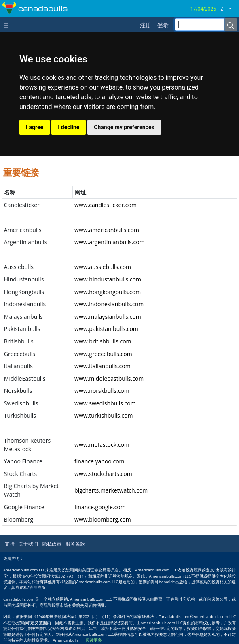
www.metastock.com (102, 445)
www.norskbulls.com (102, 391)
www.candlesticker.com (106, 205)
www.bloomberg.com (103, 519)
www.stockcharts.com (103, 474)
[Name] (231, 25)
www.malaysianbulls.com (108, 317)
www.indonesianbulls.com (109, 304)
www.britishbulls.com (103, 341)
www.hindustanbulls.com (108, 279)
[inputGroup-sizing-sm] (199, 25)
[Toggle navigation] (8, 25)
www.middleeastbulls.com (109, 379)
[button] (229, 9)
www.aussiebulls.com (103, 267)
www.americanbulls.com (107, 230)
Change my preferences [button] (124, 127)
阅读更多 (94, 640)
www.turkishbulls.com (104, 415)
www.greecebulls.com (103, 354)
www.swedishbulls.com (105, 403)
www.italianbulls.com (103, 366)
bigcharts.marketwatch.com (111, 490)
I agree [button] (35, 127)
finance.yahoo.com (99, 461)
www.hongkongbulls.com (108, 292)
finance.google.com (100, 507)
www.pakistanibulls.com (106, 329)
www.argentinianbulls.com (109, 242)
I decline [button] (69, 127)
